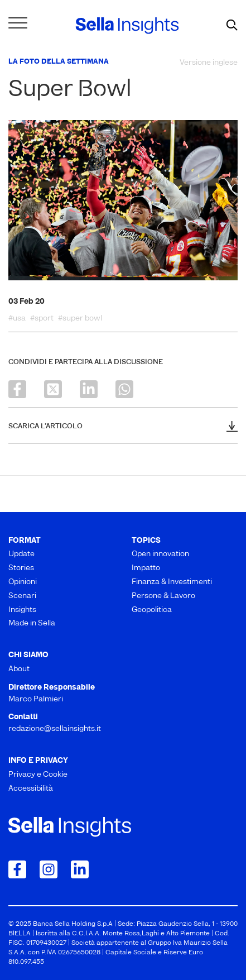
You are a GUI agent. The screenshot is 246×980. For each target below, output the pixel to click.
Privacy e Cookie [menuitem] (38, 775)
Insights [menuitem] (22, 610)
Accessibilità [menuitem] (31, 789)
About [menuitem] (19, 669)
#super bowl (80, 319)
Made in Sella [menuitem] (32, 623)
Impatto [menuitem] (146, 568)
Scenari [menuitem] (22, 596)
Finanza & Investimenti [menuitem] (172, 582)
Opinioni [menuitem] (23, 582)
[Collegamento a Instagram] (49, 869)
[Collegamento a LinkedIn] (80, 869)
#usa (17, 319)
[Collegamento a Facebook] (17, 869)
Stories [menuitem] (21, 568)
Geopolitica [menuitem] (152, 610)
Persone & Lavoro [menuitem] (163, 596)
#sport (42, 319)
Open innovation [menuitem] (160, 554)
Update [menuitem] (21, 554)
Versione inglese (209, 63)
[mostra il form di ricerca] (232, 26)
